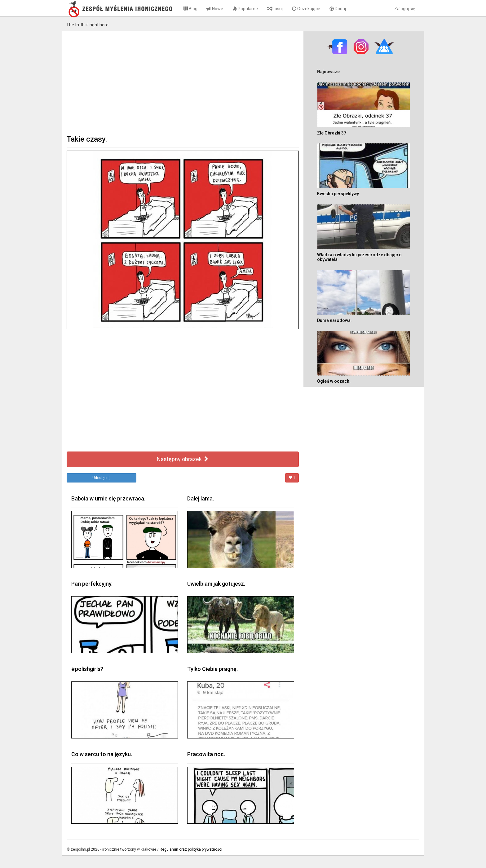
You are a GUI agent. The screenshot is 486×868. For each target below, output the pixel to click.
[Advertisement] (183, 82)
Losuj (275, 9)
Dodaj (338, 9)
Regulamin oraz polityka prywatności (191, 849)
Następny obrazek (183, 459)
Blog (190, 9)
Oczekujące (306, 9)
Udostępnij (101, 478)
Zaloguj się (405, 9)
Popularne (245, 9)
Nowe (215, 9)
